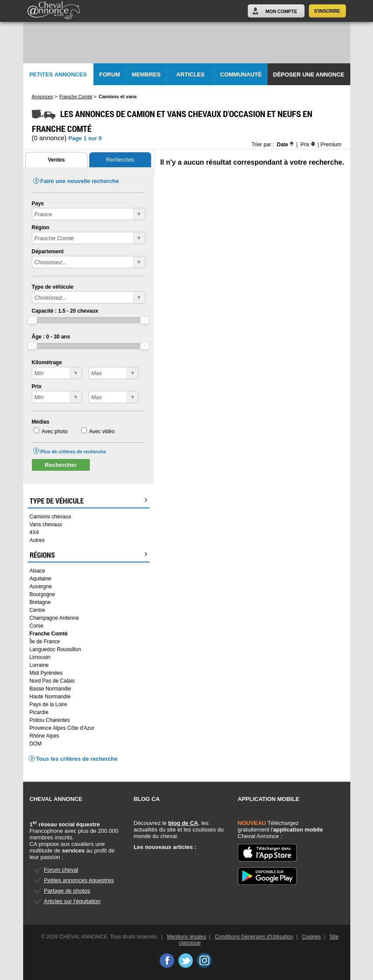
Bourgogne (43, 594)
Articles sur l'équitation (72, 901)
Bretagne (40, 602)
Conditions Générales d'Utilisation (254, 937)
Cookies (311, 937)
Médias (41, 422)
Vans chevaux (46, 525)
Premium (331, 145)
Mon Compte (281, 11)
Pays (38, 204)
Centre (38, 610)
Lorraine (39, 665)
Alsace (38, 571)
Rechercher (61, 465)
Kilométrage (47, 362)
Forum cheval (61, 870)
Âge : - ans (51, 337)
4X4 (34, 532)
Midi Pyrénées (46, 673)
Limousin (40, 657)
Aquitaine (41, 579)
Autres (37, 540)
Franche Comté (49, 634)
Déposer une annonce (309, 74)
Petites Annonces (58, 74)
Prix (37, 386)
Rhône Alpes (44, 736)
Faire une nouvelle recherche (80, 181)
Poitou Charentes (50, 720)
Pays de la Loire (48, 704)
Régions (89, 555)
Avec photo (55, 431)
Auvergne (41, 587)
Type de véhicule (53, 287)
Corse (37, 626)
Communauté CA (241, 78)
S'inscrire (327, 11)
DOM (36, 744)
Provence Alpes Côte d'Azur (62, 728)
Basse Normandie (50, 689)
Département (48, 252)
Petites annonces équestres (79, 880)
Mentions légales (187, 937)
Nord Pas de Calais (52, 681)
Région (41, 228)
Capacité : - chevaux (65, 311)
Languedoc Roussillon (55, 649)
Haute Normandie (50, 697)
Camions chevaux (50, 517)
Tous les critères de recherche (77, 759)
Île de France (45, 642)
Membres (146, 74)
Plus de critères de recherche (74, 452)
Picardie (39, 712)
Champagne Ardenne (54, 618)
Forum (110, 74)
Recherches (120, 160)
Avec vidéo (102, 431)
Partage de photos (67, 891)
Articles (190, 74)
